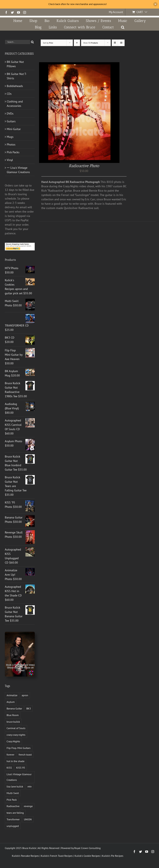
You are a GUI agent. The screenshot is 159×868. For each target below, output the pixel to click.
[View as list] (121, 43)
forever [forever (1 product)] (10, 755)
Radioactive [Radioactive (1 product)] (13, 806)
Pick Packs (13, 152)
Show (91, 43)
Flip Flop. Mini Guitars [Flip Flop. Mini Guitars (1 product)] (19, 748)
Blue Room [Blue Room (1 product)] (13, 715)
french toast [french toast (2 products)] (25, 755)
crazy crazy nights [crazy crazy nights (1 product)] (16, 735)
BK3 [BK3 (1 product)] (29, 708)
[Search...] (17, 42)
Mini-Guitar (14, 129)
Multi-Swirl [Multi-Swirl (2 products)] (13, 793)
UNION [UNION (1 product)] (28, 819)
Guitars (11, 121)
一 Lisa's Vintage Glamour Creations (18, 170)
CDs (9, 94)
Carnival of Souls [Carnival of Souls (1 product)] (16, 728)
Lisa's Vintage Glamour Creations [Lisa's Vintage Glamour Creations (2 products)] (19, 777)
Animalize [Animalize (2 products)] (12, 695)
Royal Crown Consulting (87, 848)
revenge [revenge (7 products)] (28, 806)
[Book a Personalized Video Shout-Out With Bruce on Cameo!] (20, 633)
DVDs (10, 114)
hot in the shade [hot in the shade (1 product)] (16, 761)
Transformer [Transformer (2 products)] (13, 819)
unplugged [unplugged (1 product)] (13, 826)
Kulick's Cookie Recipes (87, 856)
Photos (11, 144)
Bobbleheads (15, 86)
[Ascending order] (77, 43)
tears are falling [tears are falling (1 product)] (15, 813)
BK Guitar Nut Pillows (15, 64)
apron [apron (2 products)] (25, 695)
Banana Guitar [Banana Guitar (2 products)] (14, 708)
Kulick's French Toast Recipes (57, 856)
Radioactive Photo (84, 166)
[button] (123, 27)
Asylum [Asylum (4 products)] (11, 702)
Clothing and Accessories (15, 104)
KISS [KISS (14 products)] (9, 768)
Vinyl (10, 160)
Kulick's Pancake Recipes (25, 856)
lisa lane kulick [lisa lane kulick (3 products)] (15, 786)
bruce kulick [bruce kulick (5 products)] (13, 722)
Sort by (48, 43)
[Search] (32, 42)
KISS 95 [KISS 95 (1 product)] (21, 768)
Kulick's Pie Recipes (113, 856)
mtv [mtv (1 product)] (30, 786)
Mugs (10, 137)
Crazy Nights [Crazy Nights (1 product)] (13, 741)
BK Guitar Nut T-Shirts (17, 76)
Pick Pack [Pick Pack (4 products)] (12, 800)
